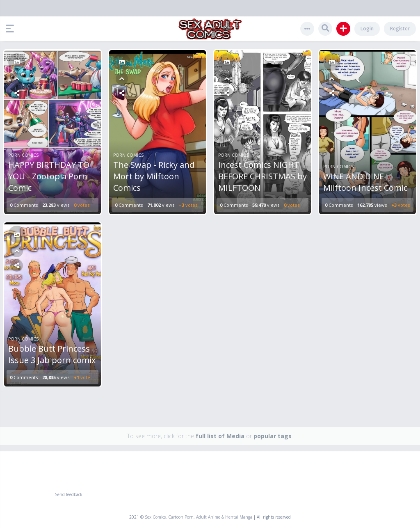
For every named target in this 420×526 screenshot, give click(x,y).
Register (400, 29)
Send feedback (69, 494)
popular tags (273, 436)
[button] (12, 29)
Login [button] (367, 29)
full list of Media (220, 436)
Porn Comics (23, 155)
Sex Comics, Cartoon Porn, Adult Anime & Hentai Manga (199, 517)
